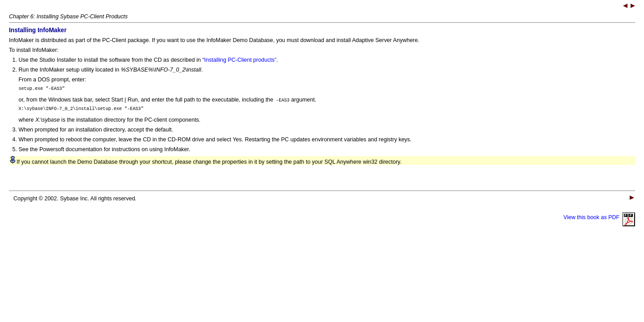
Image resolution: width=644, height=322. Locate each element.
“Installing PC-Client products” (239, 60)
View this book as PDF (599, 220)
